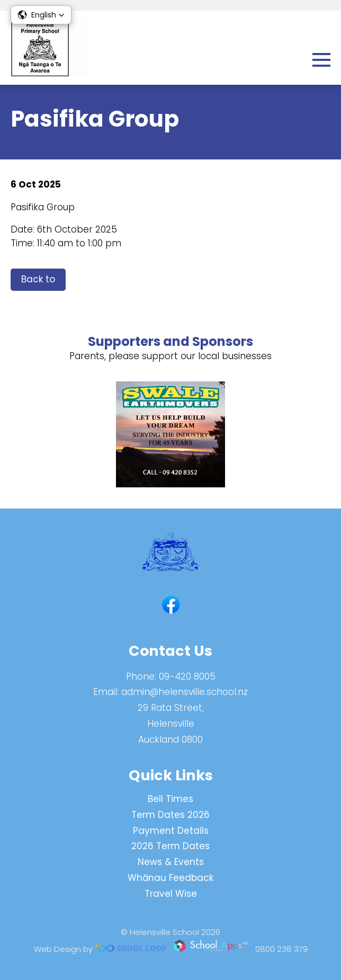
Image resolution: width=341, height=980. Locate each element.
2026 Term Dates (170, 846)
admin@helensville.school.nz (185, 692)
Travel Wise (171, 894)
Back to (38, 279)
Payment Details (171, 831)
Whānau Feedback (170, 878)
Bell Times (170, 799)
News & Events (171, 862)
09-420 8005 (187, 676)
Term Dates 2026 (170, 815)
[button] (41, 15)
